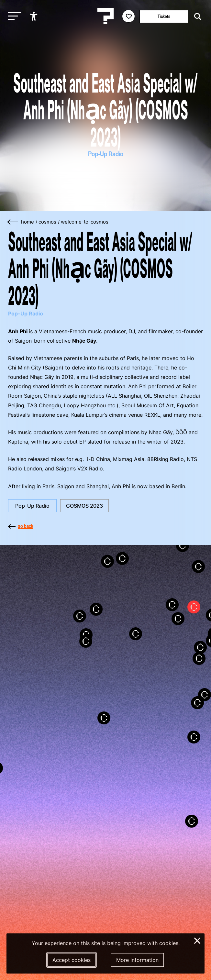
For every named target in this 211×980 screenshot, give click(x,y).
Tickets (164, 16)
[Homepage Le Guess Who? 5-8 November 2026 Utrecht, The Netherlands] (105, 16)
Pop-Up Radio (32, 506)
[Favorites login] (128, 16)
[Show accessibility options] (34, 16)
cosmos (47, 222)
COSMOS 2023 (84, 506)
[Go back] (13, 222)
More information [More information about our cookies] (137, 960)
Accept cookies (72, 960)
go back (21, 526)
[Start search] (196, 17)
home (28, 222)
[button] (104, 725)
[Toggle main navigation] (13, 16)
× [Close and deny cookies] (198, 940)
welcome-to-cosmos (85, 222)
